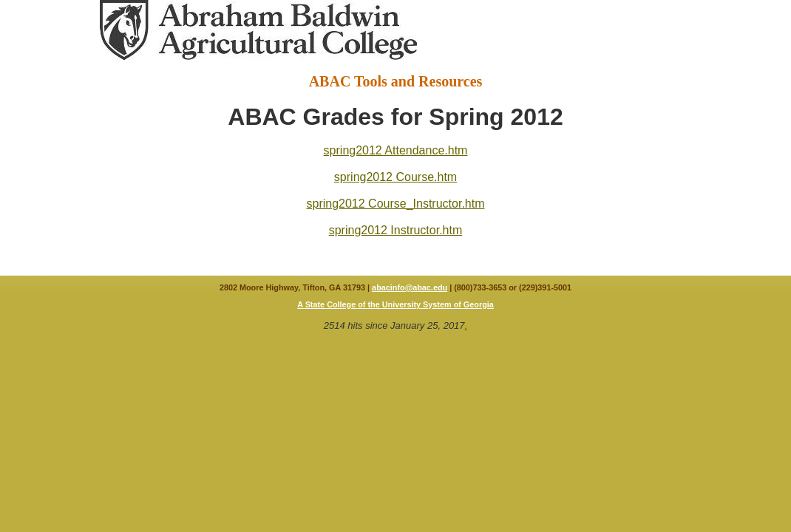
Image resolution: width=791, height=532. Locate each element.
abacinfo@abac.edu (410, 287)
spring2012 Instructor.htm (396, 230)
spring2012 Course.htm (395, 177)
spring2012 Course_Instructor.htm (395, 204)
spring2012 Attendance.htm (396, 150)
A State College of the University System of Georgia (395, 304)
